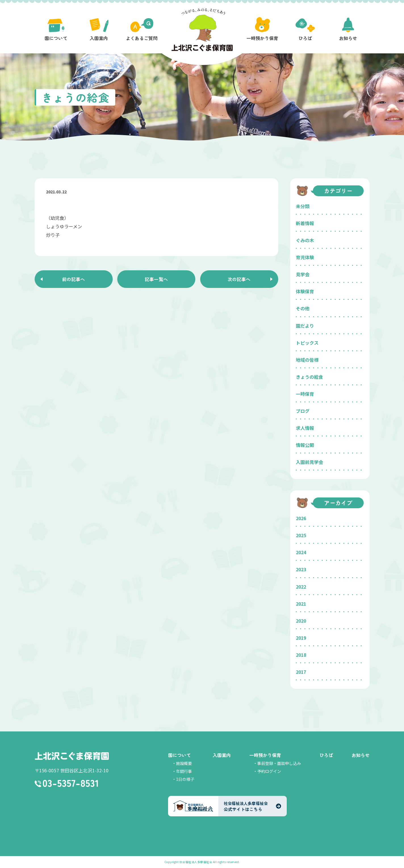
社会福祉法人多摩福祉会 (196, 862)
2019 (301, 638)
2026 (301, 518)
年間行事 (184, 771)
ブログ (303, 411)
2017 (301, 672)
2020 (301, 621)
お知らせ (361, 755)
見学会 (303, 274)
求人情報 (305, 428)
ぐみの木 (305, 240)
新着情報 (305, 223)
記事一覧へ (156, 279)
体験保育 (305, 291)
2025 (301, 535)
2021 (301, 604)
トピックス (307, 343)
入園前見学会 (309, 462)
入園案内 (222, 755)
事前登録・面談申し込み (279, 763)
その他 (303, 308)
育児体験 (305, 257)
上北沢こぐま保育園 (72, 756)
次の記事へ (239, 279)
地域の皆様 (307, 360)
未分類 (303, 206)
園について (179, 755)
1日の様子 (185, 779)
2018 (301, 655)
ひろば (326, 755)
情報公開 (305, 445)
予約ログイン (269, 771)
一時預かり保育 (265, 755)
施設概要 (184, 763)
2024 (301, 552)
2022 (301, 587)
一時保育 (305, 394)
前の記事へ (74, 279)
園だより (305, 326)
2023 (301, 569)
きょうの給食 (309, 377)
